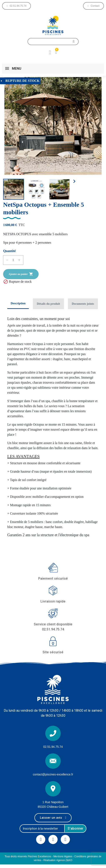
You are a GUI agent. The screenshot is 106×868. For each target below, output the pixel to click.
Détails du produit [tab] (48, 304)
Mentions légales (63, 856)
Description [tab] (18, 303)
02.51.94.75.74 (53, 747)
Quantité (9, 251)
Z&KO (69, 860)
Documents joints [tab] (83, 304)
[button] (16, 6)
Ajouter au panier (21, 274)
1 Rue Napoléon (53, 802)
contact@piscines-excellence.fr (53, 774)
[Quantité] (13, 260)
